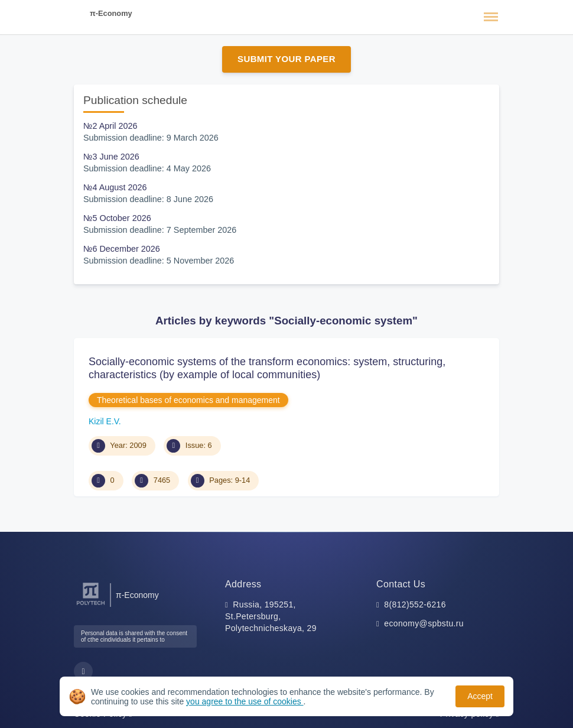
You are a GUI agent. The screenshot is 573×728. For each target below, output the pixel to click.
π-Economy (111, 13)
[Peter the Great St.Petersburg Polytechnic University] (91, 605)
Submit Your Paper (286, 59)
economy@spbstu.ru (424, 623)
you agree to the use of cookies (245, 701)
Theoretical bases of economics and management (188, 400)
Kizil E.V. (105, 421)
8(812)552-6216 (415, 604)
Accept (480, 696)
